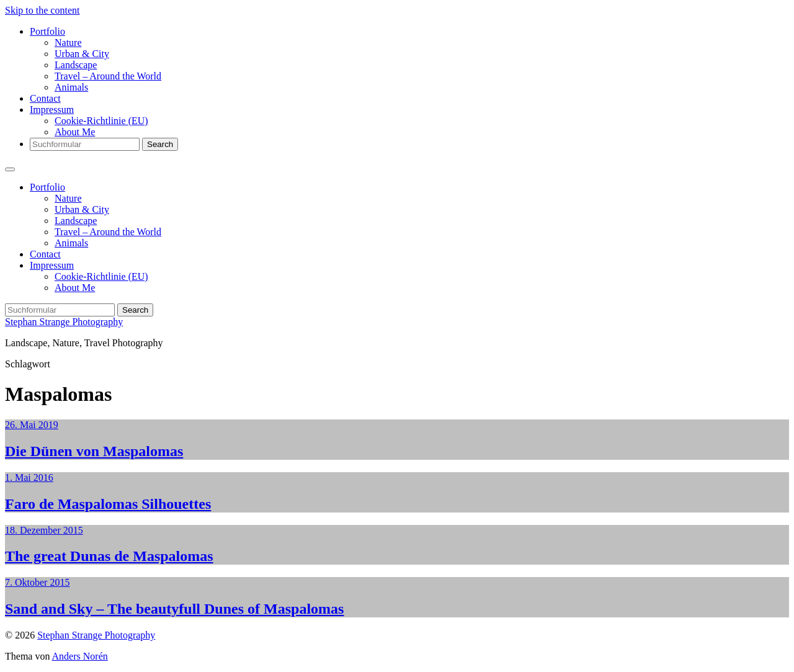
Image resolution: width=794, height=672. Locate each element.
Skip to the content (42, 10)
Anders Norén (80, 656)
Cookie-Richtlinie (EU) (101, 121)
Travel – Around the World (108, 76)
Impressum (52, 110)
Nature (68, 43)
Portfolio (47, 31)
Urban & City (82, 54)
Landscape (76, 65)
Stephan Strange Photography (64, 322)
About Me (75, 132)
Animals (71, 87)
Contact (45, 98)
